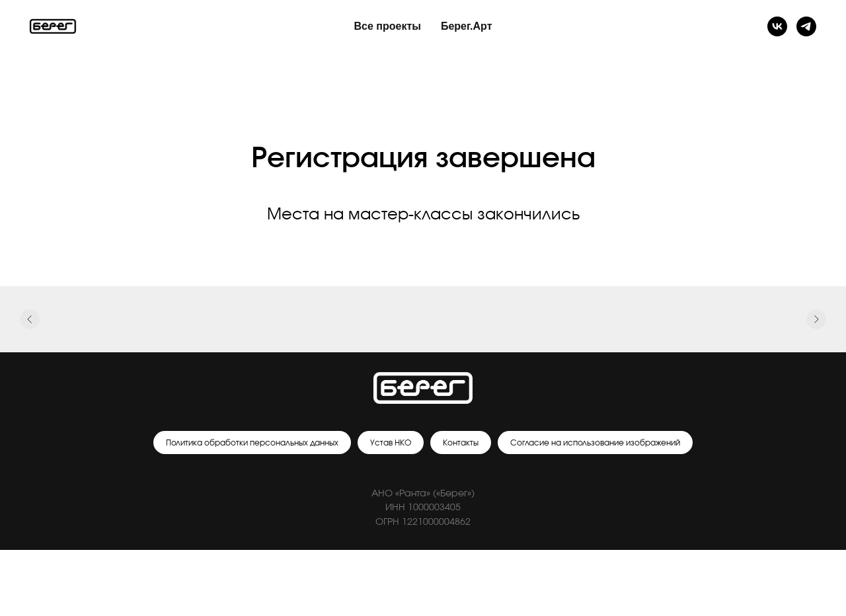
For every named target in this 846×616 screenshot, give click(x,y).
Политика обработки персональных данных (252, 443)
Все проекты (388, 26)
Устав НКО (391, 443)
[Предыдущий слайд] (30, 320)
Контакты (461, 443)
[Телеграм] (806, 26)
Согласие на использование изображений (595, 443)
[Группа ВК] (777, 26)
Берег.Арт (467, 26)
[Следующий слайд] (816, 320)
